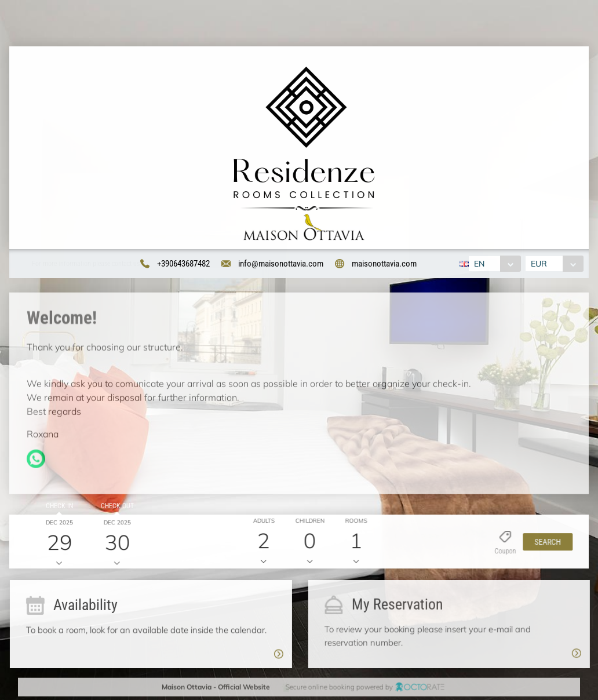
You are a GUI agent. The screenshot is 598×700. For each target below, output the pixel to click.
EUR (541, 264)
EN (477, 264)
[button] (544, 544)
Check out (114, 508)
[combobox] (493, 264)
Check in (57, 508)
